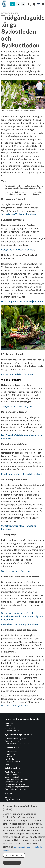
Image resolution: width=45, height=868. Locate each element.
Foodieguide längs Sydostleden (17, 787)
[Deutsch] (23, 4)
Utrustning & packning (13, 762)
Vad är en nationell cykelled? (16, 739)
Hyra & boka (10, 759)
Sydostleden (10, 723)
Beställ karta (10, 754)
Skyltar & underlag (12, 741)
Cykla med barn (11, 775)
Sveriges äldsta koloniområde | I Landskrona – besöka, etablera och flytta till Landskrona (23, 616)
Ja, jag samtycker (12, 863)
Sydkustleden (10, 726)
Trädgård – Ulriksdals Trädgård (16, 406)
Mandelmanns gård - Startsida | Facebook (22, 474)
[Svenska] (12, 4)
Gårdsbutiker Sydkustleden (15, 782)
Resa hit (8, 764)
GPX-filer (8, 757)
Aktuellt (8, 797)
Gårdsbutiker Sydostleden (15, 784)
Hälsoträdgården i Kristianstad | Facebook (22, 302)
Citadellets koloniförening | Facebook (20, 624)
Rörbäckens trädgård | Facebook (18, 374)
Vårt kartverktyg (11, 752)
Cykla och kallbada (12, 777)
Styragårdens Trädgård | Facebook (19, 214)
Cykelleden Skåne (12, 731)
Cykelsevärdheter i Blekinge (16, 789)
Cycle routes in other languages (17, 744)
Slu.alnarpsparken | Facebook (16, 571)
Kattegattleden (11, 728)
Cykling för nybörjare (13, 772)
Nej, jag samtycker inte (14, 855)
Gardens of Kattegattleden (14, 705)
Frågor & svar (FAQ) (12, 800)
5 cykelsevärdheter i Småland (16, 779)
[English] (18, 4)
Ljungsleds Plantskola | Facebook (18, 250)
